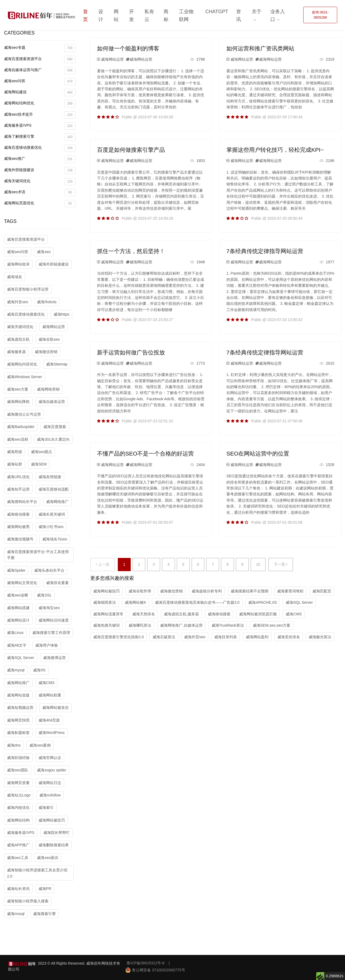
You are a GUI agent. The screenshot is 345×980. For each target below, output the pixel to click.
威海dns (14, 745)
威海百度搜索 (55, 427)
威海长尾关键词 (52, 514)
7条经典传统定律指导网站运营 (265, 251)
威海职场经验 (18, 758)
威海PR (45, 889)
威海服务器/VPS (40, 126)
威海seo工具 (18, 858)
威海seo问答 (40, 82)
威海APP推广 (18, 845)
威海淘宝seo (49, 608)
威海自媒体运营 (52, 402)
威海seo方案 (18, 389)
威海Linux (15, 633)
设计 (101, 15)
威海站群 (15, 464)
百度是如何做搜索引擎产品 (131, 150)
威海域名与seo (55, 539)
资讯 (239, 15)
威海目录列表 (226, 637)
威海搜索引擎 (44, 914)
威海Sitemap (57, 364)
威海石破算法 (164, 637)
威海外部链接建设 (40, 170)
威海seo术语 (40, 193)
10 (258, 564)
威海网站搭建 (18, 608)
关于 (257, 12)
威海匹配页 (322, 591)
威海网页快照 (18, 720)
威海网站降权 (18, 402)
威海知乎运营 (18, 489)
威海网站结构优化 (40, 104)
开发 (132, 15)
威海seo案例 (40, 745)
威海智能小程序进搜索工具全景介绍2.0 (37, 873)
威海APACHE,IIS (263, 602)
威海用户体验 (47, 645)
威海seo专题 (40, 48)
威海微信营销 (46, 352)
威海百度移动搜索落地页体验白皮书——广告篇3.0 (197, 602)
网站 (116, 15)
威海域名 (15, 277)
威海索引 (46, 808)
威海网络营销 (48, 389)
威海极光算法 (320, 637)
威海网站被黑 (18, 527)
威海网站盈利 (257, 637)
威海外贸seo (195, 637)
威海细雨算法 (105, 602)
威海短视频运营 (20, 708)
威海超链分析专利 (207, 591)
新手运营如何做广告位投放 (131, 352)
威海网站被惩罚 (52, 820)
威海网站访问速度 (54, 620)
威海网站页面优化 (40, 204)
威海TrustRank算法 (228, 625)
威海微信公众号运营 (24, 414)
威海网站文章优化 (22, 583)
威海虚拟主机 (18, 339)
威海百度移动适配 (54, 489)
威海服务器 (16, 352)
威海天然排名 (144, 614)
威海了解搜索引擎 (40, 137)
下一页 (281, 564)
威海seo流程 (18, 439)
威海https (61, 314)
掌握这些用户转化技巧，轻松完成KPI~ (275, 150)
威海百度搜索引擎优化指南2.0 (118, 637)
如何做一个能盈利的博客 (128, 48)
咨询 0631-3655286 (320, 15)
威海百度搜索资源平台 (40, 59)
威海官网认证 (50, 758)
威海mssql (16, 914)
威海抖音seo (18, 302)
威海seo (44, 252)
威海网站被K (135, 602)
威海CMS (46, 683)
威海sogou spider (51, 770)
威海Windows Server (25, 377)
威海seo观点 (42, 452)
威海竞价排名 (289, 637)
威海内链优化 (18, 808)
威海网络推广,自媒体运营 (181, 625)
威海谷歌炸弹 (140, 591)
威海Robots (47, 302)
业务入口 (278, 15)
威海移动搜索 (18, 514)
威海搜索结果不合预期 (250, 591)
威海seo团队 (18, 770)
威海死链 (15, 452)
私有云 (149, 15)
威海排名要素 (57, 583)
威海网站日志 (50, 783)
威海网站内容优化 (22, 364)
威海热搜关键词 (106, 625)
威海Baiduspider (21, 427)
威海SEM (39, 464)
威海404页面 (49, 720)
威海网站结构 (18, 820)
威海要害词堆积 (290, 591)
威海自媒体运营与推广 (40, 70)
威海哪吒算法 (140, 625)
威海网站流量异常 (108, 614)
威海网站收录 (18, 264)
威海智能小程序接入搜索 (28, 901)
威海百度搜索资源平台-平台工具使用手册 (38, 555)
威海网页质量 (18, 783)
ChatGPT (217, 12)
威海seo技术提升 (40, 115)
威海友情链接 (50, 477)
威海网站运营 (54, 327)
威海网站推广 (18, 683)
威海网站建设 (40, 93)
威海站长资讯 (18, 889)
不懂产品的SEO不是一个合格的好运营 (145, 453)
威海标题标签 (18, 733)
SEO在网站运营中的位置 (258, 453)
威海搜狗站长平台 (22, 502)
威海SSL (44, 595)
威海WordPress (52, 733)
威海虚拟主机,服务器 (181, 614)
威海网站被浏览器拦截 (258, 614)
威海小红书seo (51, 527)
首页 (85, 15)
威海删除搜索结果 (54, 845)
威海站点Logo (19, 795)
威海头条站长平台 (49, 570)
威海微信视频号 (20, 539)
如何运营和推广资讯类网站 (260, 48)
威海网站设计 (18, 620)
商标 (166, 15)
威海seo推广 (40, 159)
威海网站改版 (18, 695)
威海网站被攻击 (56, 708)
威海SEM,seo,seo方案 (272, 625)
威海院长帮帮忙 (57, 833)
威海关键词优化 (40, 182)
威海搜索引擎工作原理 (51, 633)
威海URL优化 (18, 477)
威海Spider (16, 570)
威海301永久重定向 (53, 439)
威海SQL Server (21, 658)
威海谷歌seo (49, 339)
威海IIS (39, 670)
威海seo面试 (48, 858)
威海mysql (16, 670)
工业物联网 (186, 15)
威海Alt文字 (17, 645)
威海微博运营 (54, 658)
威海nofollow (50, 795)
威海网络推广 (57, 502)
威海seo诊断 (18, 595)
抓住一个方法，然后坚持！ (131, 251)
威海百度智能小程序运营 (28, 289)
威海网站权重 (50, 695)
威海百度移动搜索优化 (40, 148)
